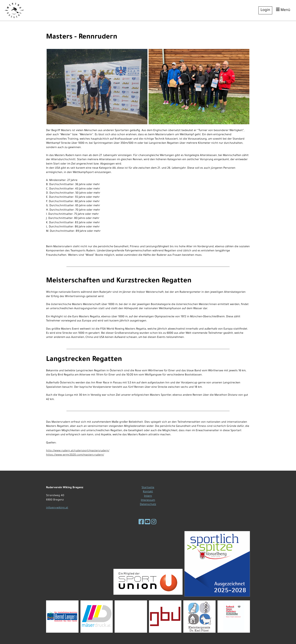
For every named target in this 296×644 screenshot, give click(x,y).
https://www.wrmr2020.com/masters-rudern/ (75, 455)
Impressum (148, 500)
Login (265, 10)
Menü (283, 10)
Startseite (148, 488)
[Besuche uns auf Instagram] (154, 523)
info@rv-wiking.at (57, 508)
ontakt (149, 492)
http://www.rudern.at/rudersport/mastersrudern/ (78, 451)
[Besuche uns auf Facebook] (141, 523)
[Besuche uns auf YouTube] (147, 523)
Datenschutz (148, 505)
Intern (148, 496)
